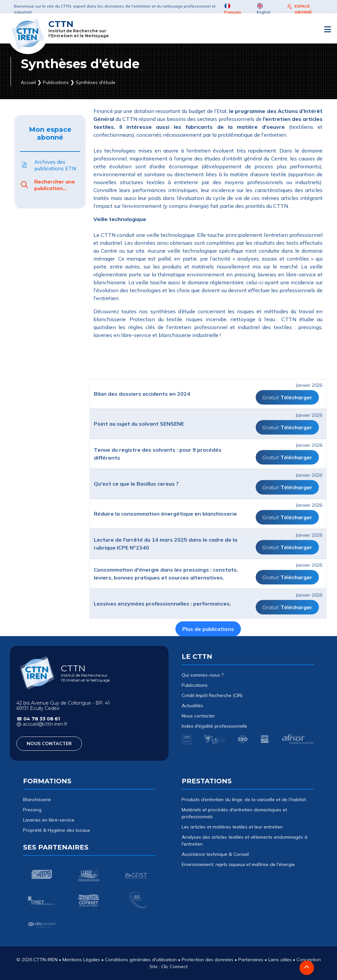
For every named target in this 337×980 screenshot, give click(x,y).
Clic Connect (174, 966)
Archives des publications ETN (48, 165)
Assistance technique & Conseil (215, 854)
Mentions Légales (81, 960)
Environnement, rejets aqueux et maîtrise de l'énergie (238, 864)
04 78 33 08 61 (42, 719)
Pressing (32, 810)
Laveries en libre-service (49, 820)
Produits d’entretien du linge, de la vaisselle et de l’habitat (244, 799)
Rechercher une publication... (47, 185)
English (264, 9)
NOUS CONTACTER (49, 743)
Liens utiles (280, 960)
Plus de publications (208, 748)
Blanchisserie (37, 799)
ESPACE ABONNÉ (299, 9)
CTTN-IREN (46, 960)
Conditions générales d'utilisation (141, 960)
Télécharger (296, 516)
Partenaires (251, 960)
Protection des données (207, 960)
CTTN (79, 28)
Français (233, 9)
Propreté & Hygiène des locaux (56, 830)
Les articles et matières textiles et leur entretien (232, 827)
